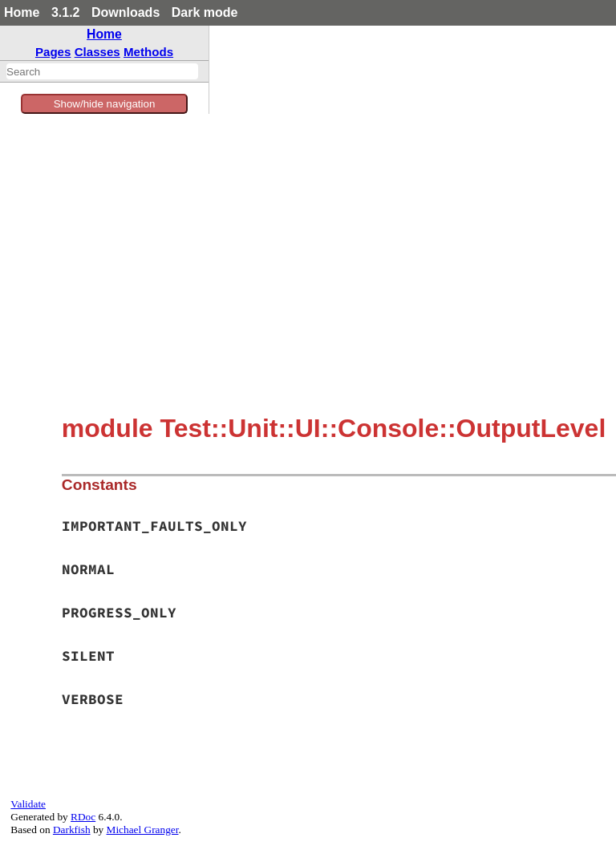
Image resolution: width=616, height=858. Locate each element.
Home (22, 12)
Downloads (126, 12)
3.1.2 (66, 12)
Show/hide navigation (105, 104)
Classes (97, 52)
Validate (28, 804)
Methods (148, 52)
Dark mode (205, 12)
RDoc (83, 817)
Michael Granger (143, 830)
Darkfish (72, 830)
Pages (53, 52)
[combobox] (102, 71)
